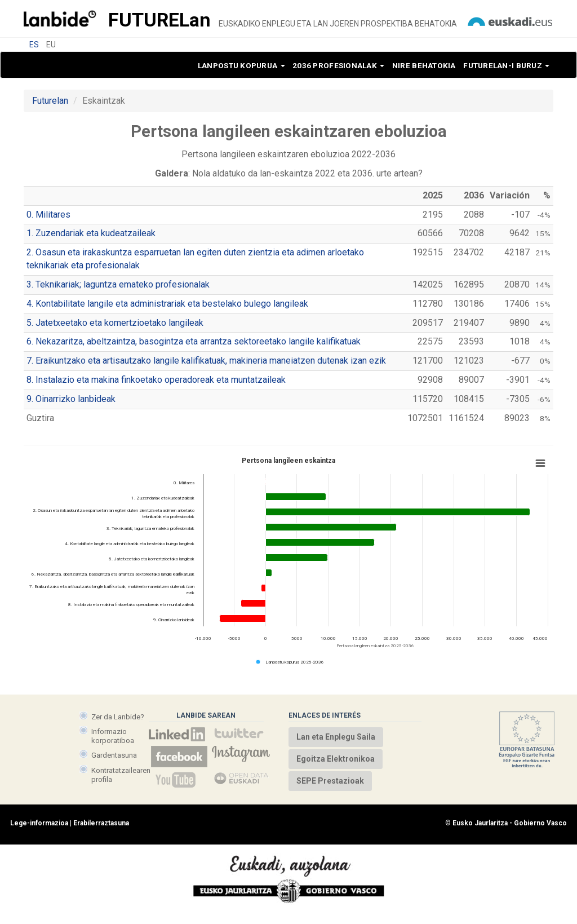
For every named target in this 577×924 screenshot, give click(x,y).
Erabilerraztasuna (101, 833)
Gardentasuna (114, 755)
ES (34, 45)
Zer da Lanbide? (118, 717)
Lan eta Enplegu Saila (336, 737)
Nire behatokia (424, 65)
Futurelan (50, 101)
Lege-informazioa (39, 833)
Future (159, 20)
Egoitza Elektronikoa (336, 759)
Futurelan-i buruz (506, 65)
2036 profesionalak (338, 65)
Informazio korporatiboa (113, 736)
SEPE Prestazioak (330, 781)
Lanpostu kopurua (241, 65)
